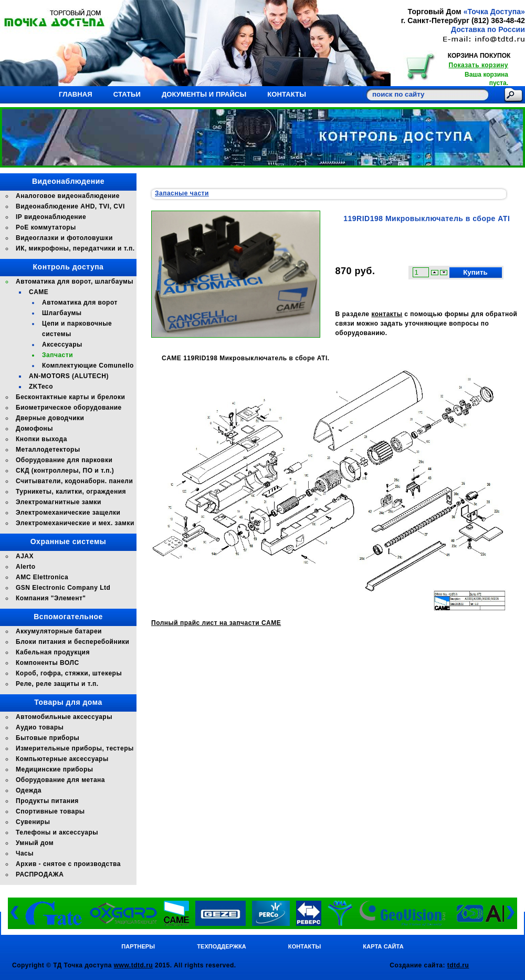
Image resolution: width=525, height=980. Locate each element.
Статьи (127, 94)
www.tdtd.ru (133, 965)
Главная (76, 94)
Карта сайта (383, 946)
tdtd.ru (458, 965)
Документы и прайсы (204, 94)
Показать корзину (479, 65)
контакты (387, 314)
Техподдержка (222, 946)
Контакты (287, 94)
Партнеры (138, 946)
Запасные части (182, 193)
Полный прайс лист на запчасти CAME (216, 623)
